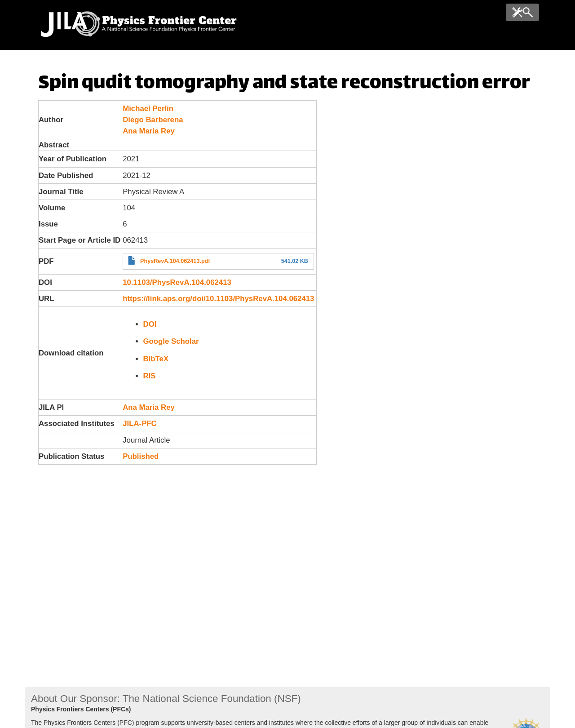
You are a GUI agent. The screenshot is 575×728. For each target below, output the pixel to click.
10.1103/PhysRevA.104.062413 (177, 282)
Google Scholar (171, 341)
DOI (150, 324)
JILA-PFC (140, 424)
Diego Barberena (153, 120)
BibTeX (156, 359)
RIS (150, 376)
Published (141, 456)
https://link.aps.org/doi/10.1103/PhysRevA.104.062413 (218, 299)
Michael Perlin (148, 109)
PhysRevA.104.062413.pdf (175, 261)
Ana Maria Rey (149, 131)
